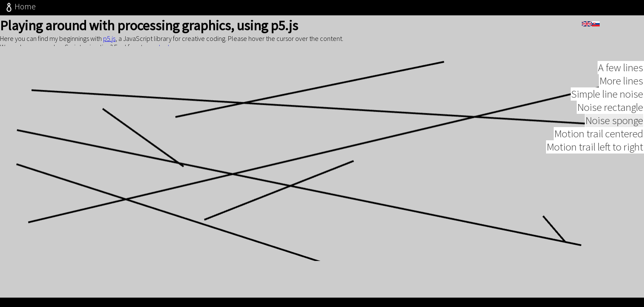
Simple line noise (607, 103)
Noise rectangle (610, 116)
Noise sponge (614, 129)
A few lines (621, 77)
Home (20, 6)
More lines (621, 90)
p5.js (109, 38)
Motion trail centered (599, 143)
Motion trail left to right (595, 156)
